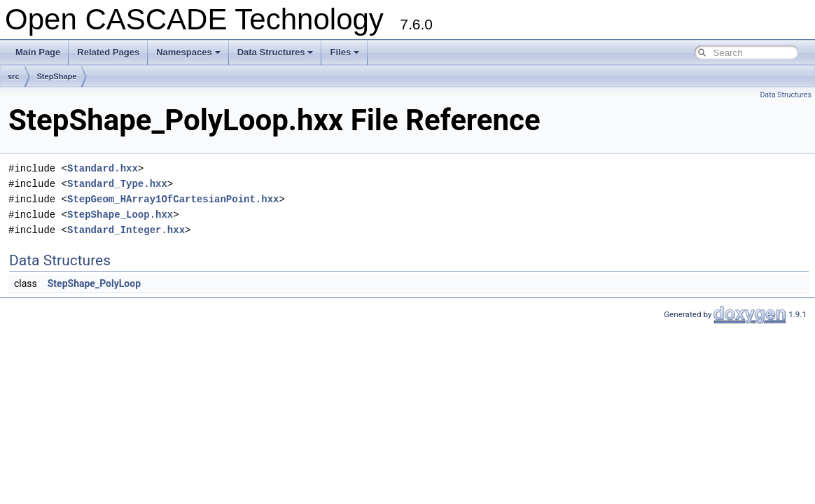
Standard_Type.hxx (117, 184)
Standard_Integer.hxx (126, 230)
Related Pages (108, 52)
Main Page (38, 52)
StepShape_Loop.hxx (120, 215)
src (14, 76)
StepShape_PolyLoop (94, 283)
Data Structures (276, 52)
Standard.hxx (103, 168)
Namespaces (188, 52)
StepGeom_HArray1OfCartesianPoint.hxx (173, 199)
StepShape (57, 76)
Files (344, 52)
